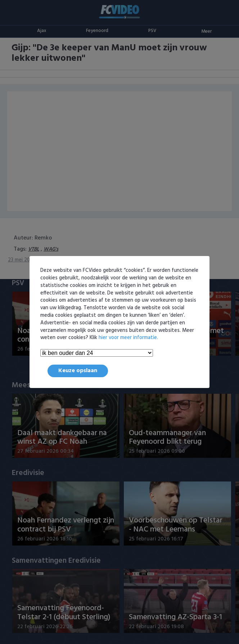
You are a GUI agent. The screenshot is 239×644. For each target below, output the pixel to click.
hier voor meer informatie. (128, 338)
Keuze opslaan (78, 371)
